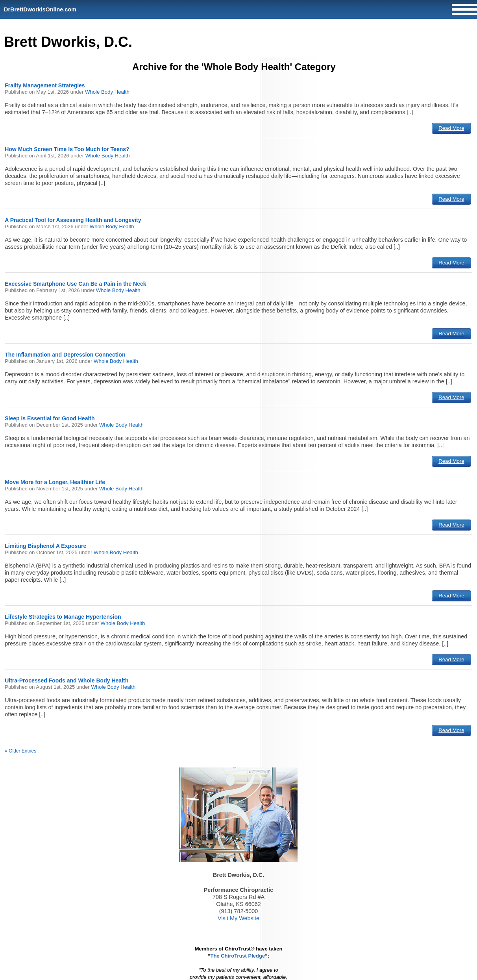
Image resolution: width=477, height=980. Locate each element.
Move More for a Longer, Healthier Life (55, 482)
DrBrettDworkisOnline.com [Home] (40, 9)
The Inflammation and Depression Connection (65, 355)
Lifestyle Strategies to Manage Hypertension (63, 617)
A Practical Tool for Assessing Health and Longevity (73, 220)
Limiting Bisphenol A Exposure (45, 546)
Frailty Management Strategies (45, 85)
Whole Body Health (107, 92)
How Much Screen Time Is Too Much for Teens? (67, 149)
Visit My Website (238, 918)
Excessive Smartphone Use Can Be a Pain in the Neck (76, 284)
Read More (451, 128)
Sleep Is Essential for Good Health (50, 418)
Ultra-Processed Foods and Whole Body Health (67, 680)
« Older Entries (20, 751)
